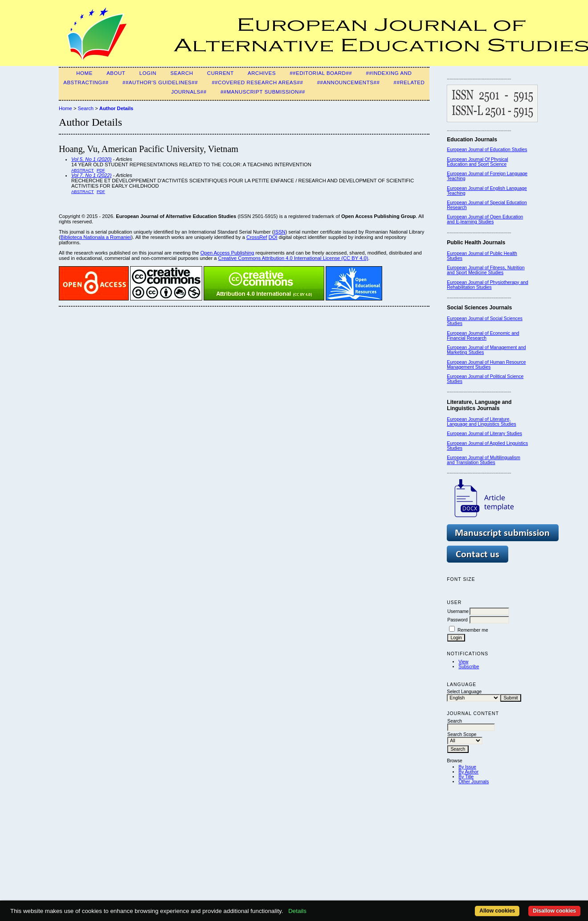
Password (457, 620)
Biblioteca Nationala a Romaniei (96, 237)
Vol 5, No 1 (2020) (91, 159)
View (463, 662)
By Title (466, 777)
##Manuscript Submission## (263, 92)
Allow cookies (497, 911)
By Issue (467, 767)
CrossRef (257, 237)
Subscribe (469, 667)
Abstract (83, 170)
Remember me (473, 630)
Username (458, 611)
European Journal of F (470, 174)
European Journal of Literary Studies (484, 434)
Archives (262, 73)
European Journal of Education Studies (487, 150)
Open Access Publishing (227, 253)
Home (84, 73)
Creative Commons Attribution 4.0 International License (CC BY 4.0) (293, 258)
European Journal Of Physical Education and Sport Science (477, 162)
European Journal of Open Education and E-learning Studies (485, 219)
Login (148, 73)
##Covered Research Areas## (257, 82)
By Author (468, 772)
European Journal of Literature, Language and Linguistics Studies (481, 422)
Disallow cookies (554, 911)
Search (182, 73)
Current (220, 73)
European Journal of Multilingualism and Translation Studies (484, 460)
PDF (101, 170)
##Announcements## (349, 82)
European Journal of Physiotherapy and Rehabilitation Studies (488, 285)
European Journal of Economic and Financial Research (483, 336)
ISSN (280, 232)
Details (297, 911)
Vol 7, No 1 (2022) (91, 175)
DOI (273, 237)
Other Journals (474, 782)
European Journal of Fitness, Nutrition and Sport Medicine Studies (486, 270)
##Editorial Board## (321, 73)
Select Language (464, 692)
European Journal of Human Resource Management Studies (486, 365)
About (116, 73)
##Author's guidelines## (160, 82)
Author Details (116, 108)
